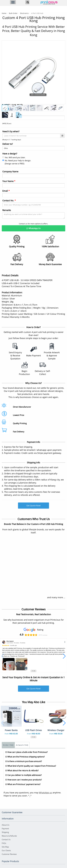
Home (4, 13)
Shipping (5, 832)
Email (6, 191)
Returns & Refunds (9, 836)
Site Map (5, 847)
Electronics (24, 13)
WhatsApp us (45, 793)
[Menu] (13, 2)
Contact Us (6, 839)
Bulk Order (13, 13)
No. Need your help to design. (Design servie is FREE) (17, 162)
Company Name (10, 172)
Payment (5, 829)
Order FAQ (8, 745)
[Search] (27, 2)
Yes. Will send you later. (14, 157)
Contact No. (9, 200)
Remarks (7, 210)
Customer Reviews (9, 854)
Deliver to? (8, 144)
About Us (6, 825)
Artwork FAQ (22, 745)
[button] (3, 656)
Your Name (9, 181)
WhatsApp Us (33, 228)
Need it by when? (11, 131)
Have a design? (10, 154)
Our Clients (6, 850)
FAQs (4, 843)
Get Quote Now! (33, 506)
